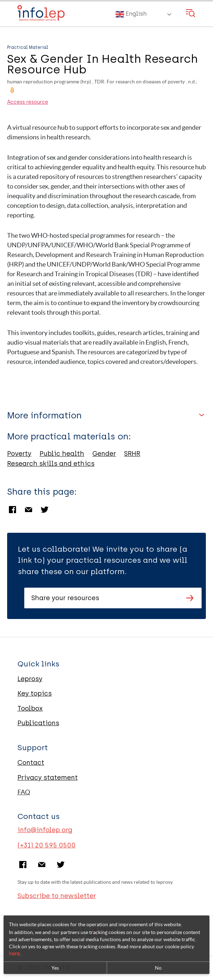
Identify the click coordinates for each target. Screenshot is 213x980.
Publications (38, 723)
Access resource (28, 102)
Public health (62, 454)
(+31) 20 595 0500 (47, 845)
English (131, 14)
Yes (55, 968)
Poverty (19, 454)
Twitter (45, 510)
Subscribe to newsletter (57, 896)
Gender (104, 454)
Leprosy (30, 679)
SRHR (132, 454)
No (158, 968)
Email (29, 510)
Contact (31, 763)
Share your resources (65, 598)
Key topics (35, 693)
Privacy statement (48, 778)
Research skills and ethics (51, 464)
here (14, 954)
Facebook (12, 510)
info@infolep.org (45, 830)
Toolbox (30, 708)
